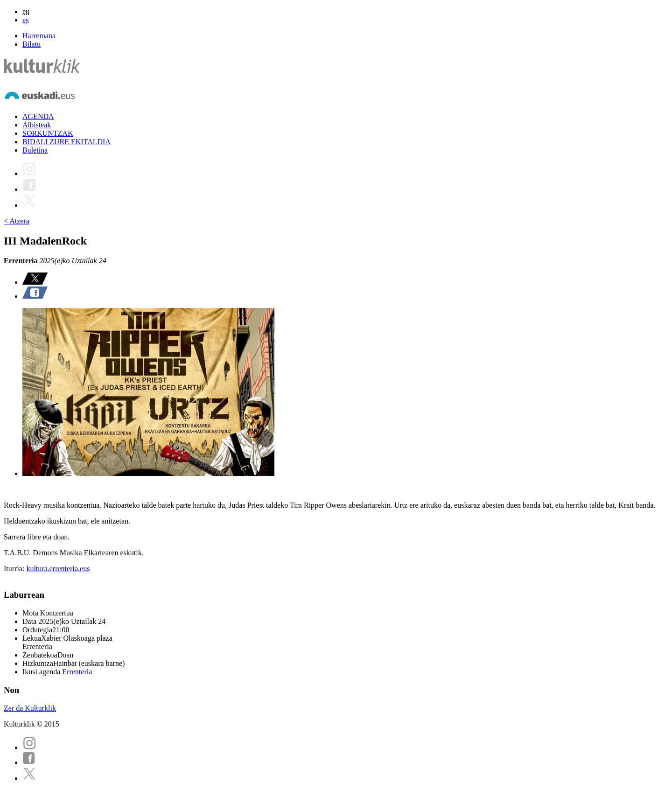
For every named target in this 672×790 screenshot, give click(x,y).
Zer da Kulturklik (30, 708)
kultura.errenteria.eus (58, 569)
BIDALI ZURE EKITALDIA (66, 142)
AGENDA (38, 116)
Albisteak (37, 125)
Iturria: (15, 569)
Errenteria (77, 672)
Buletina (35, 150)
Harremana (39, 36)
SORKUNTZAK (48, 133)
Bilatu (31, 44)
